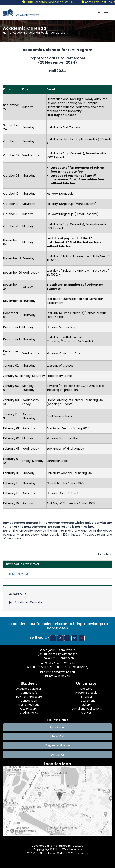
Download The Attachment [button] (23, 564)
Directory (86, 689)
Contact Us (57, 755)
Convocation (29, 701)
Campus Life (29, 693)
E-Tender (86, 697)
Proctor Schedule (86, 693)
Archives (86, 713)
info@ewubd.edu (57, 676)
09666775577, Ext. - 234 (58, 663)
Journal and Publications (86, 709)
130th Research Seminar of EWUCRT (55, 2)
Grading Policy (29, 713)
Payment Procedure (29, 697)
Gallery (86, 705)
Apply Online (57, 727)
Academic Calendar (29, 602)
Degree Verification (57, 745)
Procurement (86, 701)
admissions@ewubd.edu (57, 672)
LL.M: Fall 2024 (19, 574)
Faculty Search (29, 709)
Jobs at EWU (57, 736)
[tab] (57, 564)
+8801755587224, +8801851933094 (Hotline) (57, 667)
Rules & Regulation (29, 705)
